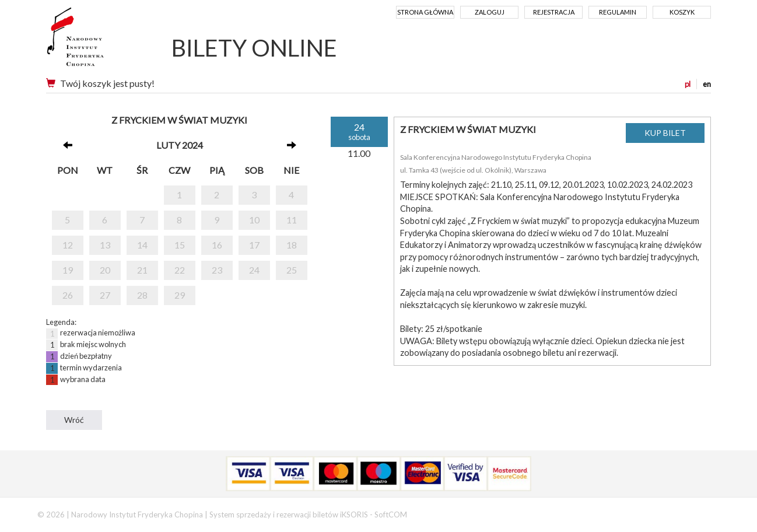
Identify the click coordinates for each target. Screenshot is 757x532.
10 (254, 220)
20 (105, 270)
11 (292, 220)
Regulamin (618, 12)
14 (142, 245)
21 (142, 270)
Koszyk (682, 12)
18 (292, 245)
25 (292, 270)
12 (68, 245)
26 (68, 295)
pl (688, 84)
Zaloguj (490, 12)
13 (105, 245)
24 (254, 270)
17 (254, 245)
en (707, 84)
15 (180, 245)
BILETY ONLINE (254, 48)
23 (217, 270)
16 (217, 245)
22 (180, 270)
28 (142, 295)
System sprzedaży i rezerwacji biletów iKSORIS (289, 514)
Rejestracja (554, 12)
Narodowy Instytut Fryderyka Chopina (97, 41)
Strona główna (425, 12)
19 (68, 270)
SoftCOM (391, 514)
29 (180, 295)
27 (105, 295)
